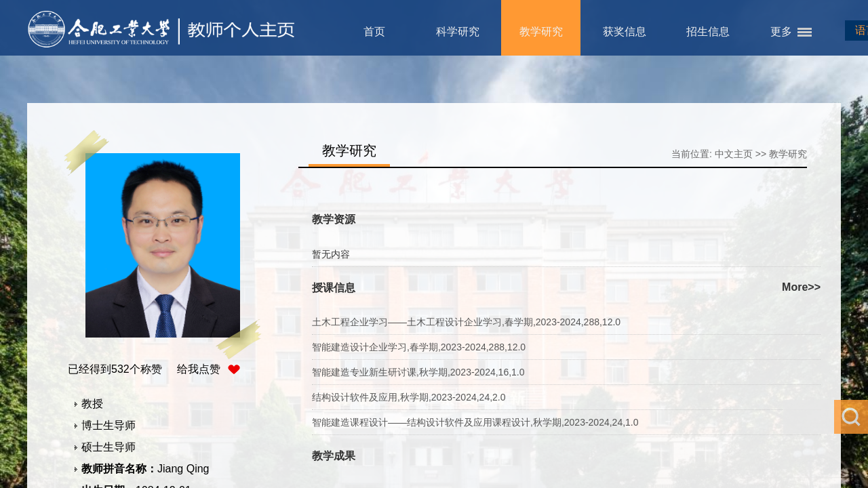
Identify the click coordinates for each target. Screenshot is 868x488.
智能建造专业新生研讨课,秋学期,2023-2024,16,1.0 (418, 372)
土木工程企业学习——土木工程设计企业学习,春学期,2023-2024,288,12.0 (466, 322)
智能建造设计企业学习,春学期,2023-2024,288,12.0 (419, 347)
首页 (374, 32)
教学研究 (541, 32)
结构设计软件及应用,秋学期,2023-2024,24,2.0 (409, 397)
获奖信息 (625, 32)
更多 (781, 32)
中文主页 (734, 154)
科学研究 (458, 32)
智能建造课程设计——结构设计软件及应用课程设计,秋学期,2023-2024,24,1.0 (475, 422)
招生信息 (708, 32)
